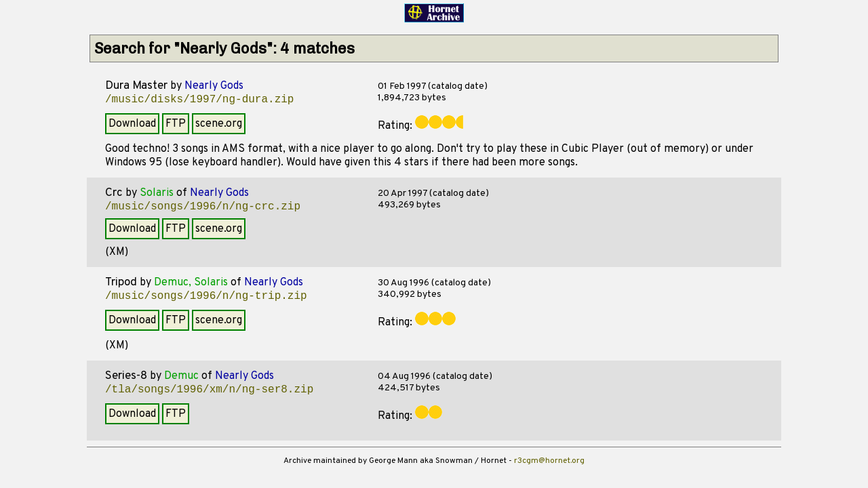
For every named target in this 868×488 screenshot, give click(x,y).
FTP (176, 124)
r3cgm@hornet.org (549, 461)
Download (132, 124)
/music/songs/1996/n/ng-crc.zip (203, 207)
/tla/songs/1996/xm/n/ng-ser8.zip (209, 390)
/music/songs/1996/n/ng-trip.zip (206, 296)
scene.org (219, 124)
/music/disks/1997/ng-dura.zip (199, 100)
